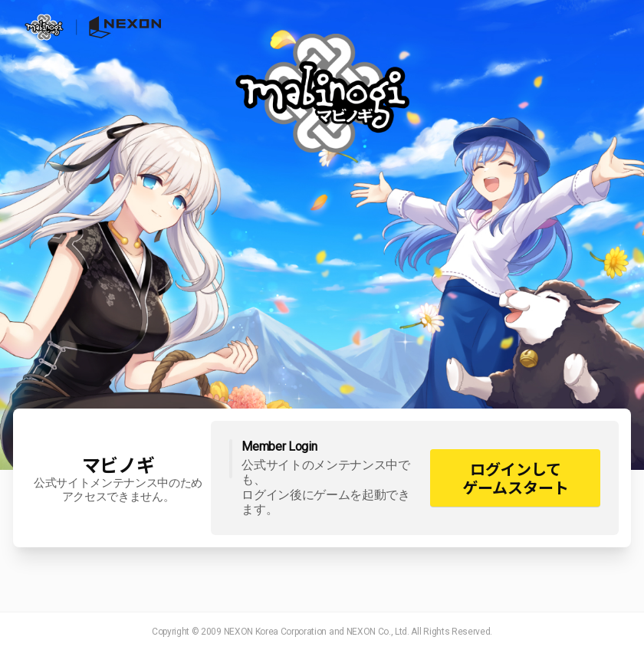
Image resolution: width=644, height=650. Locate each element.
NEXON (118, 27)
